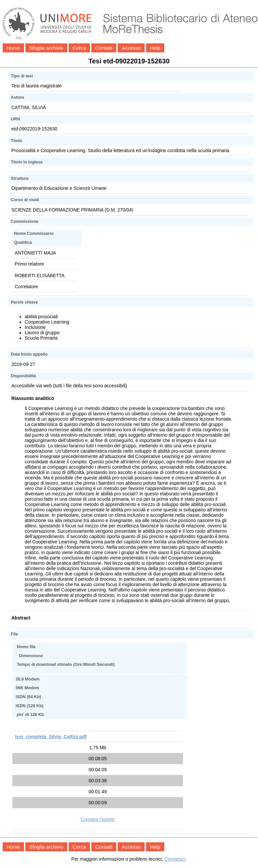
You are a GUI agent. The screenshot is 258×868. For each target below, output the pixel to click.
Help (155, 48)
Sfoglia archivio (46, 48)
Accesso (131, 48)
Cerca (79, 48)
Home (13, 48)
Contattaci (175, 859)
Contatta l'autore (98, 819)
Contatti (104, 48)
